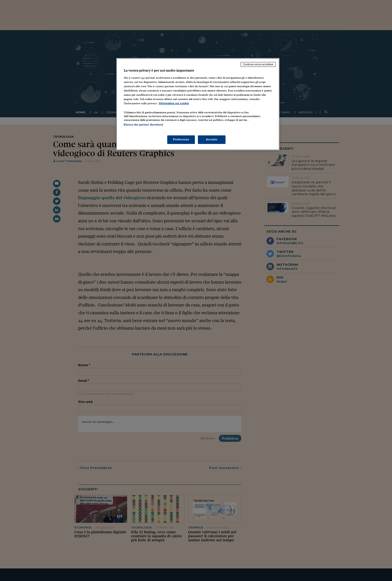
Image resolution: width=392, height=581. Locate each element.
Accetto (212, 139)
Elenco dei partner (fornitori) (144, 125)
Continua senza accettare (258, 64)
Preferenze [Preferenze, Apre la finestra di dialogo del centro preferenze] (181, 139)
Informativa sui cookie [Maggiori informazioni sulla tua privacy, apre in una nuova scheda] (174, 103)
